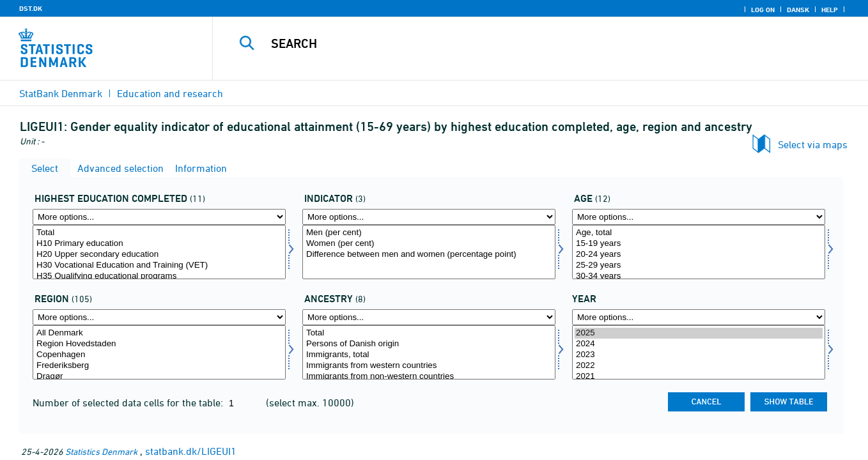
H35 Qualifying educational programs (159, 276)
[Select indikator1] (429, 252)
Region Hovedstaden (159, 344)
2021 (699, 377)
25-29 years (699, 265)
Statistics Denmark (101, 451)
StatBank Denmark (61, 93)
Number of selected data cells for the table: (129, 402)
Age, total (699, 233)
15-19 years (699, 244)
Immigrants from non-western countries (429, 377)
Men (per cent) (429, 233)
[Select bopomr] (159, 352)
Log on (763, 10)
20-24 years (699, 255)
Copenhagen (159, 355)
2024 (699, 344)
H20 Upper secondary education (159, 255)
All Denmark (159, 333)
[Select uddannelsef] (159, 252)
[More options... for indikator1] (429, 217)
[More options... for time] (699, 317)
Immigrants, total (429, 355)
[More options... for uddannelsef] (159, 217)
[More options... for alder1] (699, 217)
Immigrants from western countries (429, 366)
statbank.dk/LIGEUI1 (191, 451)
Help (830, 10)
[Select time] (699, 352)
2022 (699, 366)
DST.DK (31, 8)
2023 (699, 355)
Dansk (798, 10)
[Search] (524, 43)
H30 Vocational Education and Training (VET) (159, 265)
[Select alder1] (699, 252)
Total (159, 233)
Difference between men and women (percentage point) (429, 255)
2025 (699, 333)
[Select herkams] (429, 352)
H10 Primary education (159, 244)
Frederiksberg (159, 366)
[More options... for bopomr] (159, 317)
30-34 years (699, 276)
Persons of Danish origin (429, 344)
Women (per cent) (429, 244)
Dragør (159, 377)
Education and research (170, 93)
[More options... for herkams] (429, 317)
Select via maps (813, 144)
